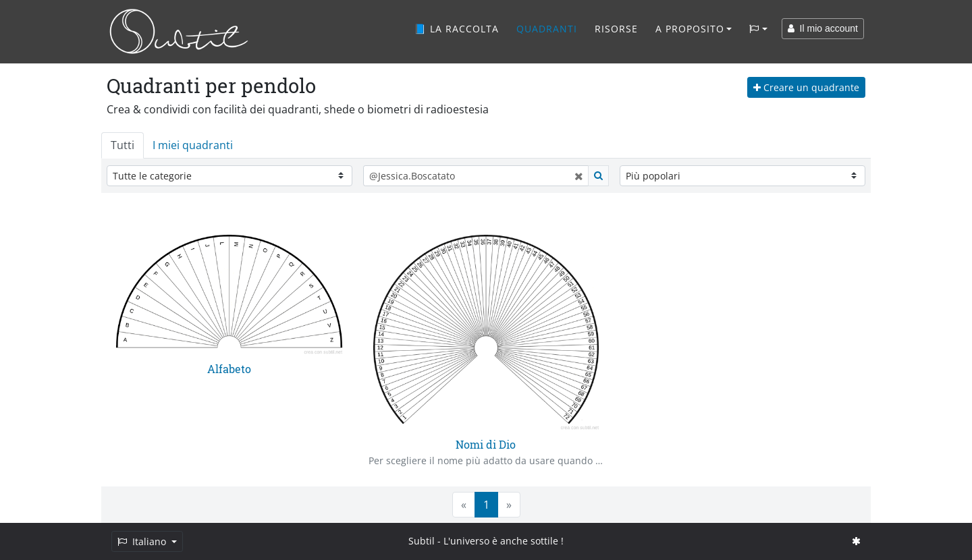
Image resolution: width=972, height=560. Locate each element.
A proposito (690, 29)
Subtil (422, 541)
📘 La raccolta (456, 29)
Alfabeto (229, 369)
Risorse (616, 29)
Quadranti (547, 29)
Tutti (123, 145)
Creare (806, 87)
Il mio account (823, 28)
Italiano (143, 541)
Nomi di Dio (486, 444)
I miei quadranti (193, 145)
